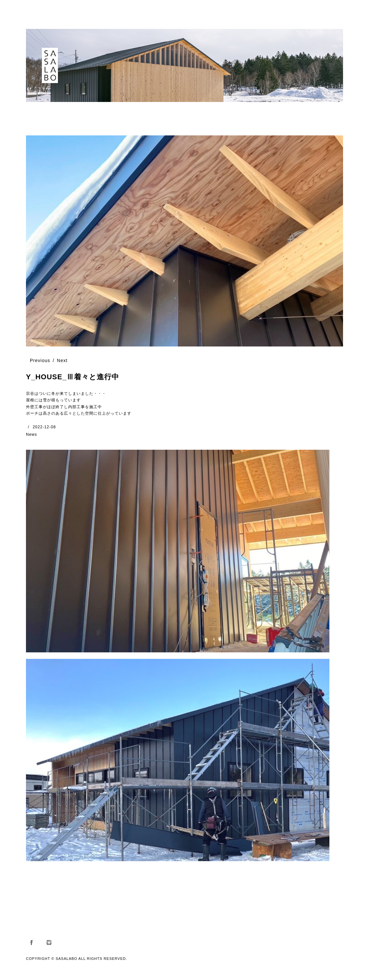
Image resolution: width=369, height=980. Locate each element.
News (31, 434)
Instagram (49, 942)
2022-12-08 (44, 427)
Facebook (31, 942)
